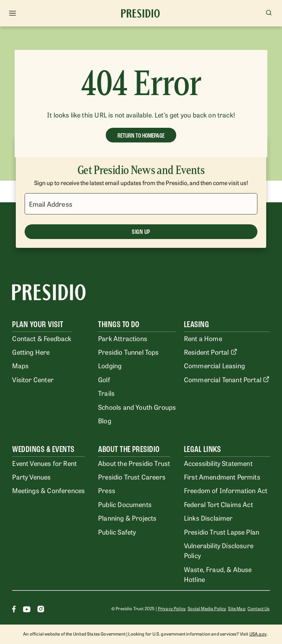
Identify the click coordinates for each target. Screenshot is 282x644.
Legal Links (202, 449)
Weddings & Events (43, 449)
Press (107, 490)
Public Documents (125, 504)
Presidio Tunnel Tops (128, 352)
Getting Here (31, 352)
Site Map (237, 608)
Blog (105, 420)
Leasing (196, 324)
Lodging (110, 365)
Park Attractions (123, 338)
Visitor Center (33, 379)
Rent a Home (203, 338)
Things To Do (119, 324)
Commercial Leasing (214, 365)
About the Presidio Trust (134, 463)
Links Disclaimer (208, 518)
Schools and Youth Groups (137, 407)
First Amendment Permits (222, 477)
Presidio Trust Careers (132, 477)
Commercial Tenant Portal (227, 379)
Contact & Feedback (42, 338)
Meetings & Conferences (48, 490)
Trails (106, 393)
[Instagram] (41, 610)
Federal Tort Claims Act (218, 504)
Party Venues (31, 477)
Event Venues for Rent (44, 463)
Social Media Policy (207, 608)
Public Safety (117, 532)
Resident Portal (211, 352)
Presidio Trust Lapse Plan (222, 532)
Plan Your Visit (38, 324)
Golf (104, 379)
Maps (20, 365)
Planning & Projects (127, 518)
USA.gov (258, 634)
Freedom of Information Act (226, 490)
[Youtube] (27, 610)
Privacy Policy (172, 608)
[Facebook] (14, 610)
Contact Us (259, 608)
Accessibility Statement (218, 463)
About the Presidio (129, 449)
